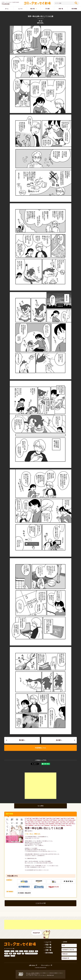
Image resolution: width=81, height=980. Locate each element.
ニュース (20, 9)
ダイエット (7, 947)
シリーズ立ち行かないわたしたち (31, 949)
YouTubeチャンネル (66, 942)
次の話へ (59, 739)
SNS (15, 949)
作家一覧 (61, 9)
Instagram (64, 945)
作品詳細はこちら (40, 746)
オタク (12, 947)
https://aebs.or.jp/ (49, 967)
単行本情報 (48, 948)
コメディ (13, 952)
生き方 (26, 947)
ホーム (7, 9)
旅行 (36, 947)
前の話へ (22, 739)
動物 (11, 949)
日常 (17, 947)
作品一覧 (32, 9)
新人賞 (6, 949)
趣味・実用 (31, 947)
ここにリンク (40, 900)
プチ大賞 (47, 9)
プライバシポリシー (45, 957)
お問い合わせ (34, 957)
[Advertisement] (40, 783)
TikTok (63, 944)
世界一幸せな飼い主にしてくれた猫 (38, 826)
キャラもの (7, 952)
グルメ (21, 947)
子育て (19, 949)
